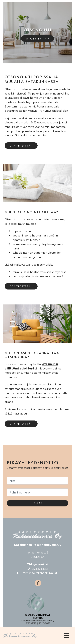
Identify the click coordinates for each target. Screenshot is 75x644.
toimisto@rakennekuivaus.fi (37, 573)
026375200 (37, 569)
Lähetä (38, 503)
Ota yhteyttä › (37, 38)
